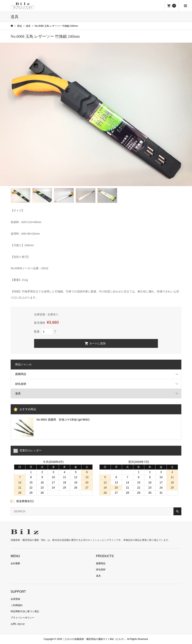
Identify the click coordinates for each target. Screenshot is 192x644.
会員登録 (15, 599)
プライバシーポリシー (22, 618)
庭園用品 (21, 374)
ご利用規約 (17, 605)
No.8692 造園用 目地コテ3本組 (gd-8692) (63, 420)
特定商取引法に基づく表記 (25, 611)
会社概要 (15, 563)
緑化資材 (21, 384)
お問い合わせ (18, 624)
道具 (18, 393)
